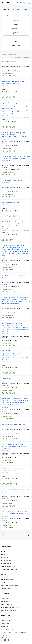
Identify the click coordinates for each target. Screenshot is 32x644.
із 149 (16, 535)
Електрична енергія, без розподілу (13, 424)
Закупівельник (16, 29)
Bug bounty (4, 557)
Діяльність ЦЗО (6, 588)
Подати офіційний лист (8, 629)
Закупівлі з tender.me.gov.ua (10, 585)
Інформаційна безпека (8, 566)
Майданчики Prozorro (8, 579)
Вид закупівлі (16, 41)
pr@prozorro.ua (5, 637)
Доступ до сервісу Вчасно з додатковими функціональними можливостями (15, 491)
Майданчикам (5, 601)
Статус (16, 37)
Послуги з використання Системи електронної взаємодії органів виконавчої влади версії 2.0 (16, 446)
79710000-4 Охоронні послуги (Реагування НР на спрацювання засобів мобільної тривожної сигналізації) (16, 224)
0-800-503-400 (5, 623)
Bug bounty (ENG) (6, 560)
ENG (21, 3)
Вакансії (3, 554)
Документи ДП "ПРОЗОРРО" (9, 569)
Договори (16, 9)
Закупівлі (6, 9)
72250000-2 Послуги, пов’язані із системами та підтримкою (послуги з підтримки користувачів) (16, 159)
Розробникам (5, 598)
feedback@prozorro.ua (7, 626)
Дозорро (4, 582)
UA (18, 3)
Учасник (16, 24)
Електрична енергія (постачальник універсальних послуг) (13, 469)
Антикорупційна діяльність (9, 607)
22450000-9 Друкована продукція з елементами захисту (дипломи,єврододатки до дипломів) (14, 135)
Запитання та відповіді (8, 610)
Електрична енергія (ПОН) (10, 61)
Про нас (3, 551)
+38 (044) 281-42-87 (6, 620)
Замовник (16, 20)
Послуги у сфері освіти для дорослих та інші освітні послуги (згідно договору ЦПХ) (16, 513)
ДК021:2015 (16, 33)
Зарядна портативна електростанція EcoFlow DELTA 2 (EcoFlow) (14, 82)
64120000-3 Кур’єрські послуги (12, 379)
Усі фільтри (15, 45)
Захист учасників (6, 604)
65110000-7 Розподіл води (10, 202)
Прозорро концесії (7, 563)
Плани (25, 9)
